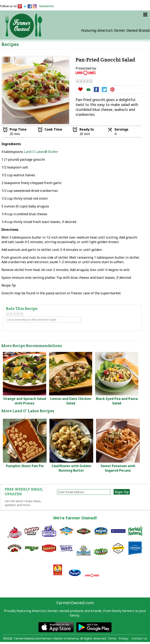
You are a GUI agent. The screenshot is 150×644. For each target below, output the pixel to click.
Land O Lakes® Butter (41, 152)
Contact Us (139, 638)
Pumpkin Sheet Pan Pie (25, 466)
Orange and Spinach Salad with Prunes (25, 401)
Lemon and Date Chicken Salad (71, 401)
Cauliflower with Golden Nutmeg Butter (71, 468)
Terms (112, 638)
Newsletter (47, 6)
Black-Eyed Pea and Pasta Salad (117, 401)
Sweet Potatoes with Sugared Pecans (118, 468)
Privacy (124, 638)
